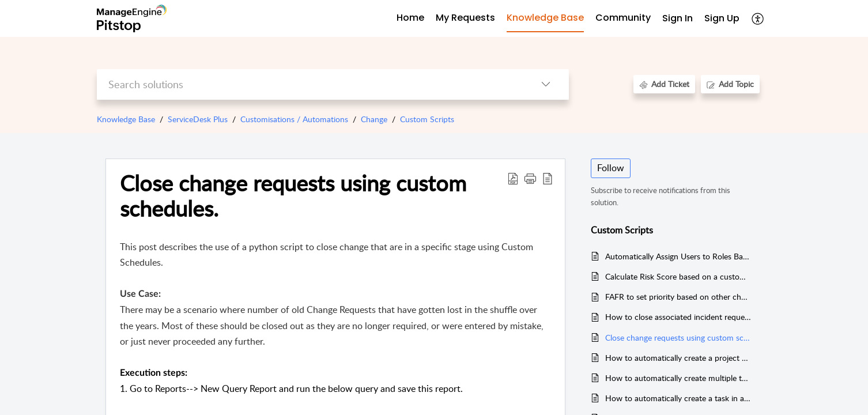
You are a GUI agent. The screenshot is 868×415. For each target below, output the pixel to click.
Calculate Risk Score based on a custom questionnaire (678, 276)
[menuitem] (678, 19)
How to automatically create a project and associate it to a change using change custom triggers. (678, 358)
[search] (310, 84)
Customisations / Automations (294, 119)
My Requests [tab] (465, 18)
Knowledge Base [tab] (545, 18)
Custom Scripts (427, 119)
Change (374, 119)
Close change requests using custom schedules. (293, 196)
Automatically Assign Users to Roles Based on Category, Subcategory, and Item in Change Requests (678, 256)
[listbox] (546, 84)
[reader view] (548, 178)
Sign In (678, 18)
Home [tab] (410, 18)
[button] (530, 178)
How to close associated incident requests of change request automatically (678, 317)
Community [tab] (623, 18)
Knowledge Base (126, 119)
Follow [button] (611, 168)
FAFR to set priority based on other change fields (678, 297)
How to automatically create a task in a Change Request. (678, 398)
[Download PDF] (513, 178)
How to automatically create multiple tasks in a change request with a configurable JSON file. (678, 378)
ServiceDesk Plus (198, 119)
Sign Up (722, 18)
